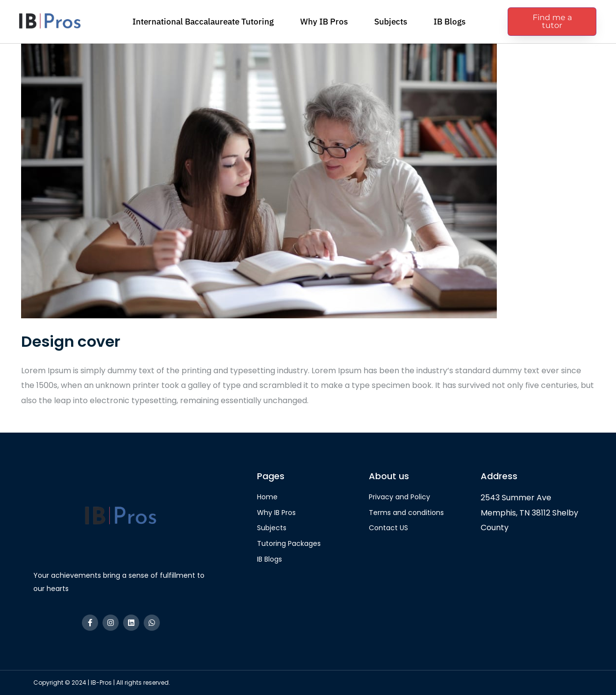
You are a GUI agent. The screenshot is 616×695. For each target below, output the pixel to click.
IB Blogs (449, 22)
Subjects (391, 22)
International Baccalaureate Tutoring (203, 22)
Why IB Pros (324, 22)
